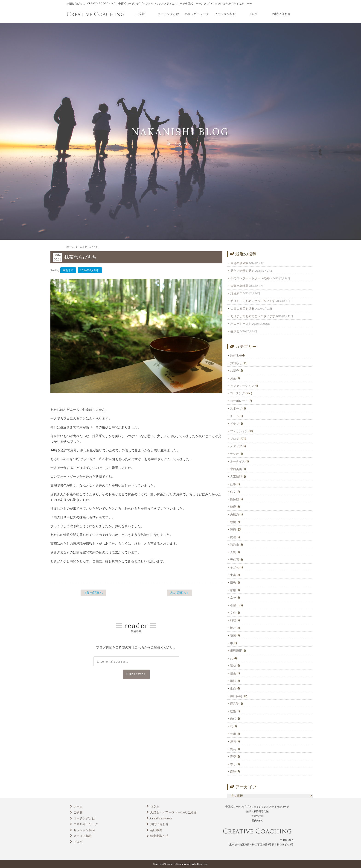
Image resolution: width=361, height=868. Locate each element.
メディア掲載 (83, 836)
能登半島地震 (239, 286)
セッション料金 (225, 14)
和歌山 (234, 545)
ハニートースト (241, 324)
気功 (233, 666)
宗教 (233, 582)
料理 (233, 620)
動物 (233, 522)
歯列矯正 (236, 651)
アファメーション (242, 386)
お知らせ (236, 363)
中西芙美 (236, 469)
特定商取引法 (159, 836)
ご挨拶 (140, 14)
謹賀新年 (236, 293)
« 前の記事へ (93, 593)
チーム (234, 416)
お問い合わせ (281, 14)
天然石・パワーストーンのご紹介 (173, 812)
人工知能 (236, 476)
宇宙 (233, 575)
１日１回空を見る (242, 308)
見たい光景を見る (242, 271)
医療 (233, 529)
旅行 (233, 628)
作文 (233, 492)
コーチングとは (168, 14)
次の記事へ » (179, 593)
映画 (233, 635)
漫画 (233, 673)
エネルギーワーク (197, 14)
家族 (233, 590)
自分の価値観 (239, 263)
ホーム (78, 806)
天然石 (234, 560)
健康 (233, 507)
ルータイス (237, 461)
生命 (233, 688)
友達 (233, 537)
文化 (233, 613)
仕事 (233, 484)
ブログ (253, 14)
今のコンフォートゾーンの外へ (251, 278)
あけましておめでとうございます (253, 316)
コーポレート (239, 401)
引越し (234, 605)
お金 (233, 378)
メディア (236, 446)
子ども (234, 567)
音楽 (233, 757)
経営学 (234, 704)
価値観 (234, 499)
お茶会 (234, 371)
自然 (233, 719)
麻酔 (233, 772)
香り (233, 764)
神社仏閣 (236, 696)
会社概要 (156, 830)
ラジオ (234, 454)
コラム (155, 806)
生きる (235, 331)
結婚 (233, 711)
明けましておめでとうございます (253, 301)
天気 (233, 552)
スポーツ (236, 408)
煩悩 (233, 681)
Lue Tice (235, 355)
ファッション (239, 431)
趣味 (233, 741)
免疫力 (234, 514)
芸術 (233, 734)
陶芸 (233, 749)
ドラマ (234, 424)
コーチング (237, 393)
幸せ (233, 598)
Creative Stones (161, 818)
